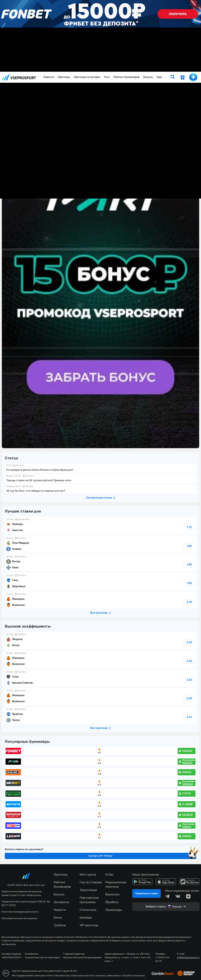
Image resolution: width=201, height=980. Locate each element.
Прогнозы (64, 77)
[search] (172, 77)
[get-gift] (183, 78)
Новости (49, 77)
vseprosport (19, 77)
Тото (107, 77)
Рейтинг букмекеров (127, 77)
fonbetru (100, 490)
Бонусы (148, 77)
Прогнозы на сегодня (87, 77)
